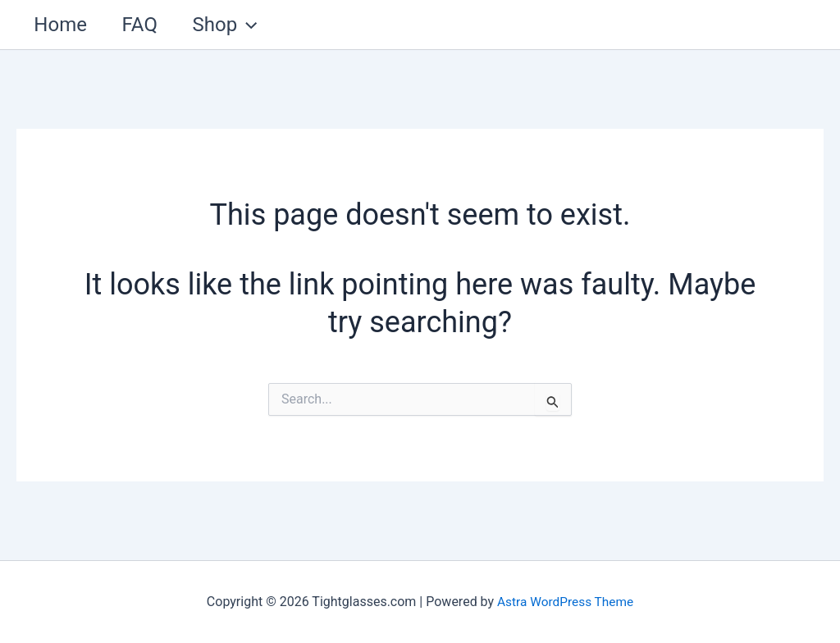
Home (63, 25)
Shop (236, 25)
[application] (258, 25)
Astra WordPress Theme (565, 602)
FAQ (146, 25)
